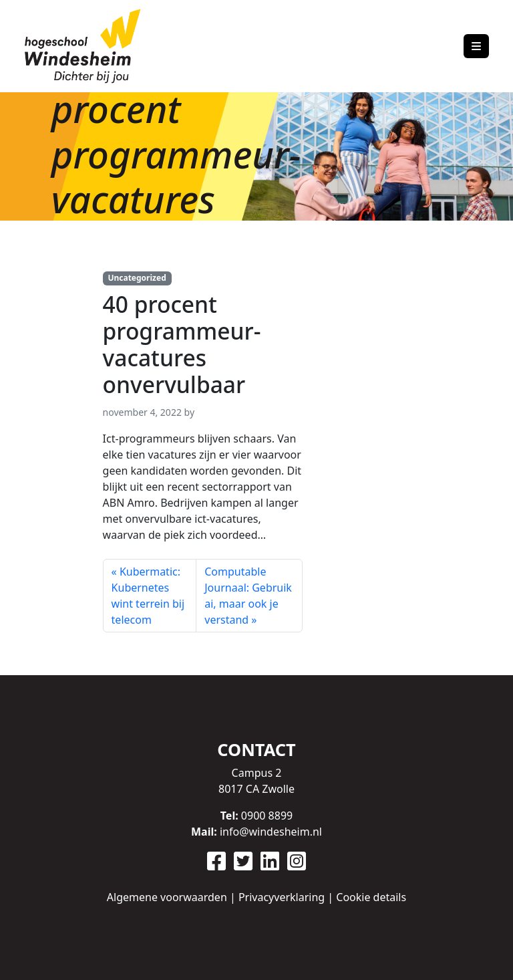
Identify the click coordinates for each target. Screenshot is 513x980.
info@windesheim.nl (271, 832)
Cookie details (371, 897)
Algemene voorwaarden (167, 897)
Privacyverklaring (282, 897)
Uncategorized (137, 278)
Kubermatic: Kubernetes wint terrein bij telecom (148, 596)
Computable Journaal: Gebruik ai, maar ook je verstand (248, 596)
